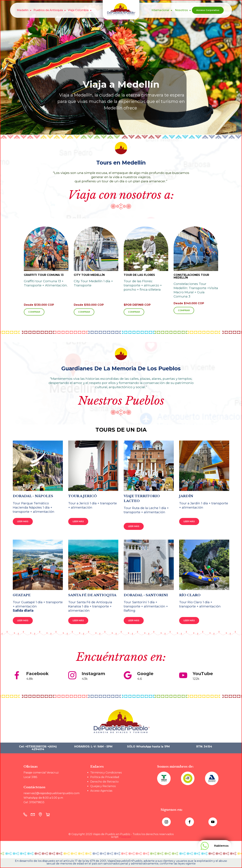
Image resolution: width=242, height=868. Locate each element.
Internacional (160, 10)
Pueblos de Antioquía (48, 10)
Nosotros (181, 10)
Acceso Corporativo (208, 10)
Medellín (23, 10)
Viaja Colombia (78, 10)
